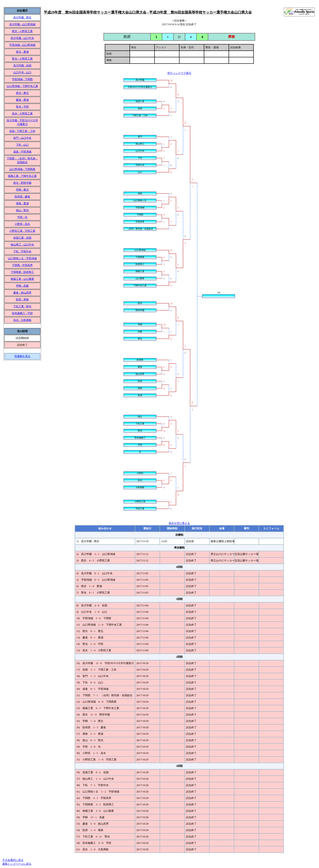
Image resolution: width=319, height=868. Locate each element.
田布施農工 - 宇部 (22, 313)
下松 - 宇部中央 (22, 251)
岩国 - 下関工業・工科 (22, 131)
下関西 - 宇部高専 (22, 265)
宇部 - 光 (22, 217)
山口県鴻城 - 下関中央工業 (22, 86)
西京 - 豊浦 (22, 52)
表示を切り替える (179, 523)
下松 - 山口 (22, 145)
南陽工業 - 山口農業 (22, 279)
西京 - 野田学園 (22, 183)
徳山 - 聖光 (22, 210)
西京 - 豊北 (22, 93)
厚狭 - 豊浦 (22, 203)
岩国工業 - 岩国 (22, 238)
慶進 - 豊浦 (22, 100)
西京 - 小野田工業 (22, 31)
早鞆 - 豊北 (22, 190)
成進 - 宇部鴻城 (22, 152)
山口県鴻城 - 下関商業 (22, 169)
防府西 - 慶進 (22, 197)
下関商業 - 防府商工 (22, 272)
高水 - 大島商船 (22, 320)
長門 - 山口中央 (22, 138)
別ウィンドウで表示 (179, 73)
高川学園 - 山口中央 (22, 38)
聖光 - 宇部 (22, 107)
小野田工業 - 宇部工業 (22, 231)
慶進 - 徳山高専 (22, 293)
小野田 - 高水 (22, 224)
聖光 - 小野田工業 (22, 59)
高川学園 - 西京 (22, 17)
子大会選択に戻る (13, 860)
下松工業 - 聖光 (22, 306)
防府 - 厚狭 (22, 300)
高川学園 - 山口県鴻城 (22, 24)
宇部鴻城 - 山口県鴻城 (22, 45)
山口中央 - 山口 (22, 72)
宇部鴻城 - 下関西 (22, 79)
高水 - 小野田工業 (22, 114)
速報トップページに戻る (17, 864)
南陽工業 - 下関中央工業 (22, 176)
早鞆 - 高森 (22, 286)
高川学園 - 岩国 (22, 66)
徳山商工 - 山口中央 (22, 245)
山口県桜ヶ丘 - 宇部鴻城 (22, 258)
